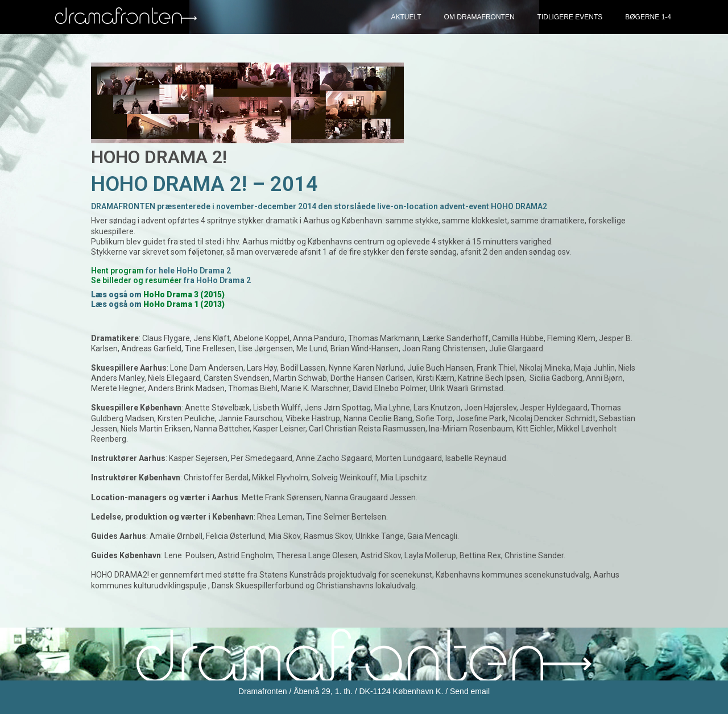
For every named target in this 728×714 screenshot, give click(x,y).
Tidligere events (570, 17)
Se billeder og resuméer (136, 280)
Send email (470, 691)
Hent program (117, 271)
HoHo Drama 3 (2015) (184, 294)
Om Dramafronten (479, 17)
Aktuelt (406, 17)
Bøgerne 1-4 (648, 17)
